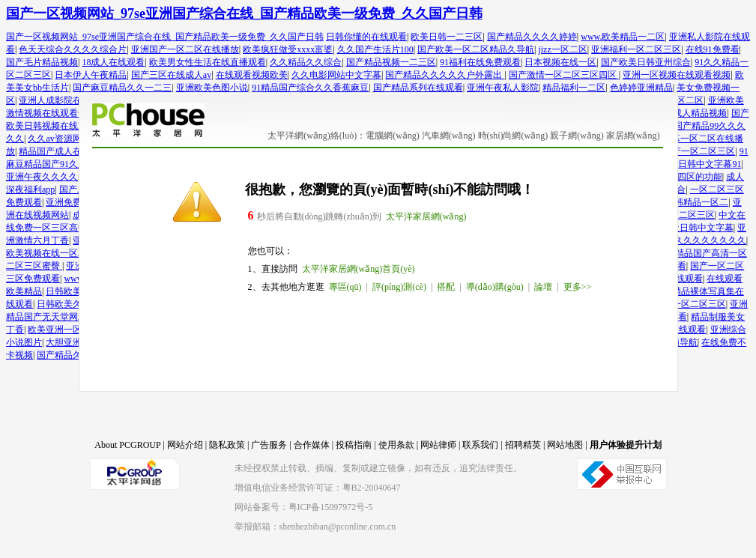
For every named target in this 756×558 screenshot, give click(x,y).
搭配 (446, 287)
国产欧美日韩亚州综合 (646, 62)
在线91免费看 (713, 49)
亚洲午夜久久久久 (42, 177)
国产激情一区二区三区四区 (564, 75)
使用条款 (396, 445)
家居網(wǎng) (633, 136)
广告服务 (269, 445)
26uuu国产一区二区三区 (688, 151)
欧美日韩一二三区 (447, 37)
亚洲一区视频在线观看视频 (677, 75)
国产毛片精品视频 (42, 62)
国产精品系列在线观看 (418, 88)
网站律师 (438, 445)
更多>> (578, 287)
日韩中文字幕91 (710, 164)
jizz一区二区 (562, 49)
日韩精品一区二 (697, 202)
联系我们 (480, 445)
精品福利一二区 (574, 88)
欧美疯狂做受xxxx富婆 (288, 49)
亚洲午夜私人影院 (503, 88)
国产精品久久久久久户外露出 (445, 75)
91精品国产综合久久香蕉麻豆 (310, 88)
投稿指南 (354, 445)
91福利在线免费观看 (480, 62)
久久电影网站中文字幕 (336, 75)
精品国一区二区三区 (686, 304)
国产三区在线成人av (171, 75)
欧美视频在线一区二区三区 (60, 253)
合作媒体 (312, 445)
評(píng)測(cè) (399, 287)
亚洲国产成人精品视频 (682, 113)
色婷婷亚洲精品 (641, 88)
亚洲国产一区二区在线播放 (185, 49)
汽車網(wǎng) (449, 136)
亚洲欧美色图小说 (212, 88)
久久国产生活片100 (375, 49)
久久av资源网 (54, 139)
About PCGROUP (127, 445)
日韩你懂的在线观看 (366, 37)
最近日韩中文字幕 (698, 228)
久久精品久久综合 (306, 62)
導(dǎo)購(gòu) (495, 287)
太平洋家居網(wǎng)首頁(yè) (359, 269)
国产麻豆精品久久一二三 (122, 88)
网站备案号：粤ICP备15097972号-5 (304, 507)
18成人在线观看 (113, 62)
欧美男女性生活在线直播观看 (208, 62)
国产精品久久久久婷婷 (532, 37)
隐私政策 (227, 445)
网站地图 (565, 445)
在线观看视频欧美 (252, 75)
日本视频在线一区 (560, 62)
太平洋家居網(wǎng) (426, 216)
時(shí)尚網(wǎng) (513, 136)
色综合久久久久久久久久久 (692, 240)
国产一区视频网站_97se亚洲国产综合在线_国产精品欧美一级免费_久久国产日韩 (244, 13)
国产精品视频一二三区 (391, 62)
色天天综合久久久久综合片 (73, 49)
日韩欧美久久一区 (73, 304)
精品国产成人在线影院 (64, 151)
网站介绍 (185, 445)
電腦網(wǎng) (393, 136)
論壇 (543, 287)
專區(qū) (345, 287)
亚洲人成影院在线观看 (64, 100)
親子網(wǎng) (577, 136)
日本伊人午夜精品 (91, 75)
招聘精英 (523, 445)
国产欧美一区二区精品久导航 (476, 49)
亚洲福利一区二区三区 (636, 49)
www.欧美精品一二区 (623, 37)
